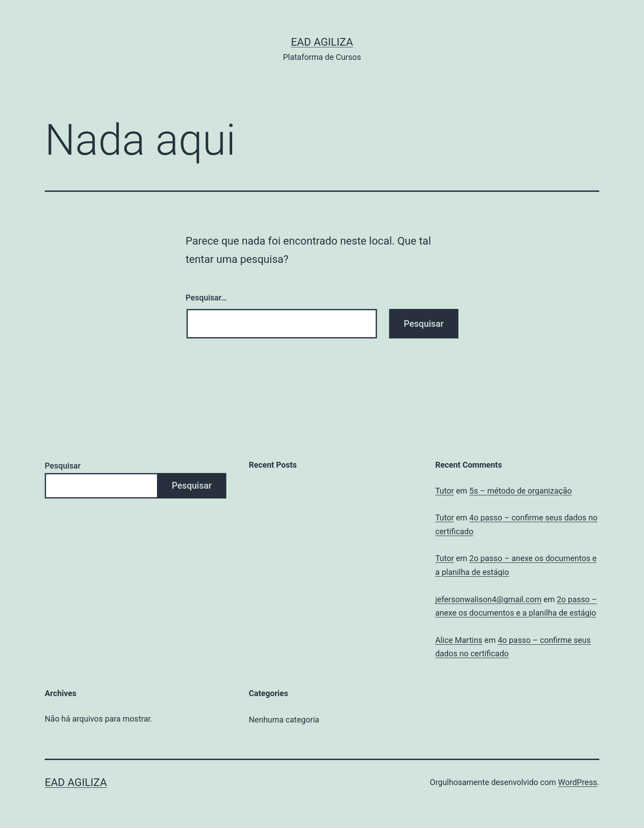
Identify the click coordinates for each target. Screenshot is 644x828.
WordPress (578, 782)
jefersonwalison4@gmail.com (488, 599)
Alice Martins (459, 640)
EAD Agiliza (322, 42)
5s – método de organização (520, 491)
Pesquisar (63, 466)
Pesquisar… (206, 298)
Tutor (445, 491)
